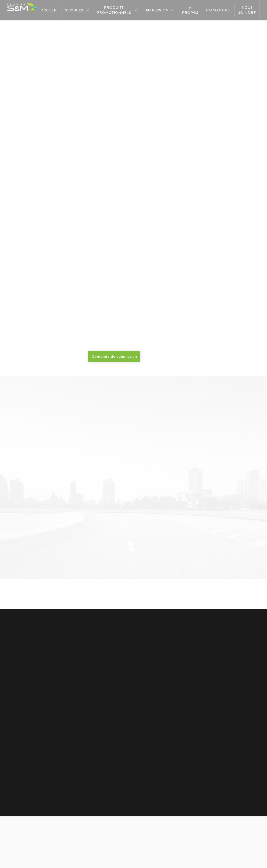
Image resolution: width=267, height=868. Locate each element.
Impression (157, 10)
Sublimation (20, 161)
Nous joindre (247, 10)
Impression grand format (67, 69)
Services (74, 10)
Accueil (49, 10)
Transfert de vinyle (26, 149)
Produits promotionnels (114, 10)
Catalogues (218, 10)
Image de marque (25, 174)
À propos (190, 10)
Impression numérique (29, 136)
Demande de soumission (114, 356)
